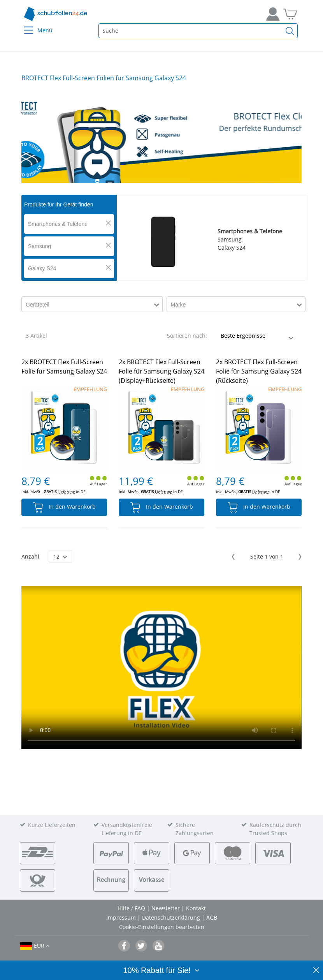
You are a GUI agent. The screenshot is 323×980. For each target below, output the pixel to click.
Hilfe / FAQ (132, 908)
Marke (178, 305)
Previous (234, 557)
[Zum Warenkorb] (290, 14)
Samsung (39, 246)
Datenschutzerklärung (172, 917)
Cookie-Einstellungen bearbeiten (162, 927)
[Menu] (24, 25)
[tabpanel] (161, 138)
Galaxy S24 (42, 268)
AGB (212, 917)
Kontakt (196, 908)
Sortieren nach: (187, 336)
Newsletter (166, 908)
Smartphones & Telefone (58, 224)
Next (299, 557)
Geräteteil (38, 305)
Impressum (122, 917)
